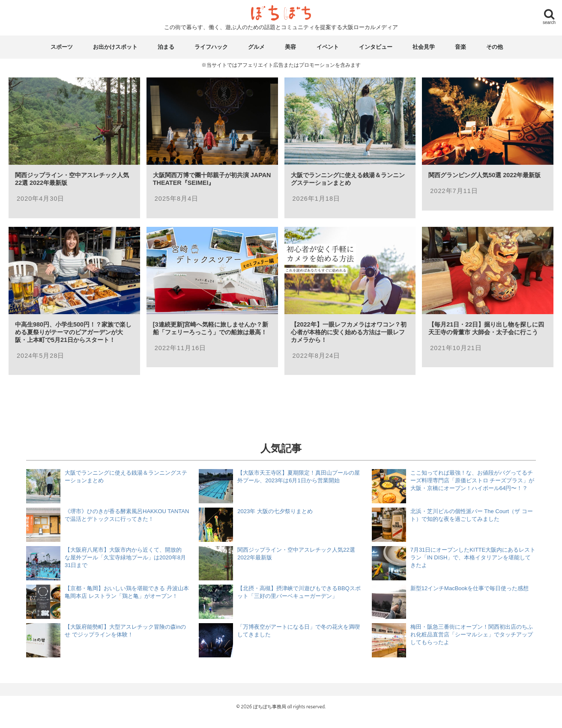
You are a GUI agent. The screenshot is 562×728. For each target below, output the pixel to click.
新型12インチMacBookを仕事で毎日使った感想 (470, 588)
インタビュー (376, 47)
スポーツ (62, 47)
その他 (495, 47)
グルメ (256, 47)
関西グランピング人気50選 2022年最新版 (484, 175)
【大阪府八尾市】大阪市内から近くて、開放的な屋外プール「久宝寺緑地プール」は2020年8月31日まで (125, 557)
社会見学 (424, 47)
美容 (290, 47)
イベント (328, 47)
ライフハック (211, 47)
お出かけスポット (115, 47)
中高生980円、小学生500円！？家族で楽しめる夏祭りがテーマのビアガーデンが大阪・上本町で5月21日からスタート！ (73, 332)
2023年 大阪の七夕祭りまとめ (275, 511)
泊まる (166, 47)
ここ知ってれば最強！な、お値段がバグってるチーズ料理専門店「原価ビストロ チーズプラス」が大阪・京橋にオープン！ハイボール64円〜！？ (472, 480)
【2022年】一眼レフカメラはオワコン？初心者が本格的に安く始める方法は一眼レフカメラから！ (349, 332)
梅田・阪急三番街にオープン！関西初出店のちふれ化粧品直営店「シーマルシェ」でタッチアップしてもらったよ (472, 634)
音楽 (460, 47)
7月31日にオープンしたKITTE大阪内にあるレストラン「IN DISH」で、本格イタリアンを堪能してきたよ (473, 557)
